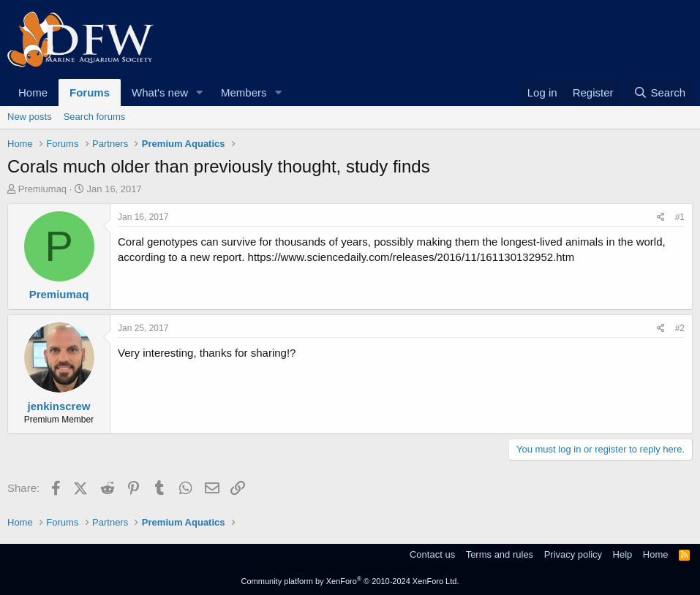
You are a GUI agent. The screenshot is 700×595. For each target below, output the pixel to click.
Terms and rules (500, 554)
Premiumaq (42, 189)
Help (623, 554)
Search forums (95, 117)
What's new (160, 92)
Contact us (432, 554)
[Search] (659, 92)
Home (33, 92)
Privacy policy (573, 554)
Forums (90, 92)
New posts (30, 117)
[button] (200, 92)
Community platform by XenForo (350, 581)
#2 (680, 328)
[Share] (661, 217)
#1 (680, 217)
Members (244, 92)
